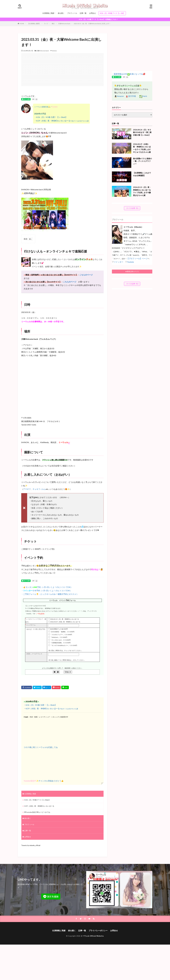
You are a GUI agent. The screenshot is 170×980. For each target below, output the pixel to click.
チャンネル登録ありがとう (50, 781)
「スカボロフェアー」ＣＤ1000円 (61, 635)
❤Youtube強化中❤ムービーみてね (37, 812)
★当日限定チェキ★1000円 (59, 629)
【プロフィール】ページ (137, 258)
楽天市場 (131, 96)
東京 (53, 24)
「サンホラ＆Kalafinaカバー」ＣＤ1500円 (64, 645)
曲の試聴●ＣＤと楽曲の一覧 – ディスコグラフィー (142, 161)
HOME (22, 24)
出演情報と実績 (48, 13)
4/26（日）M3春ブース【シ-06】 (112, 13)
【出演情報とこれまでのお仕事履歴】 (142, 174)
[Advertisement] (62, 70)
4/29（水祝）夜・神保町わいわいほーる (62, 121)
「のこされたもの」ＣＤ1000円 (60, 640)
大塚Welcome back (64, 24)
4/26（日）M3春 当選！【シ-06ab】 (52, 117)
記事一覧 (83, 13)
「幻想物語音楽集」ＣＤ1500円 (60, 643)
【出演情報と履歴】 (34, 24)
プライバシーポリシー (98, 930)
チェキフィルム (39, 489)
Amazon (119, 96)
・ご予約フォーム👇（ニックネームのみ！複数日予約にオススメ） (50, 594)
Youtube (130, 262)
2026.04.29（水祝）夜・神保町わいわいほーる (65, 622)
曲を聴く (61, 13)
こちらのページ (86, 275)
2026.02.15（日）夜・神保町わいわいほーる (65, 619)
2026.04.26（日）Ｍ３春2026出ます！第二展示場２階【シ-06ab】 (142, 132)
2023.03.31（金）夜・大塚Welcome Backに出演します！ (92, 24)
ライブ (46, 24)
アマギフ (27, 489)
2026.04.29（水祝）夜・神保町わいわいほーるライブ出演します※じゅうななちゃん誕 (142, 148)
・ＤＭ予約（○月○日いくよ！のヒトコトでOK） (46, 590)
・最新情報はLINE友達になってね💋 (129, 74)
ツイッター (119, 262)
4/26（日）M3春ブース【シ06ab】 (37, 800)
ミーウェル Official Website (92, 936)
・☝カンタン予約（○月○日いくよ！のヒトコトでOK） (47, 587)
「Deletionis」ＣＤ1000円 (59, 637)
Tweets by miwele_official (31, 845)
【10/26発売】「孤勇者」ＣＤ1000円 (62, 632)
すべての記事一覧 (132, 208)
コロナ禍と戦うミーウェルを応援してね (41, 747)
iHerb (143, 96)
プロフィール (72, 13)
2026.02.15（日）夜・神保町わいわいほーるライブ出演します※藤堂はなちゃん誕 (142, 191)
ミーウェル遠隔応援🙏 (42, 107)
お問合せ (92, 13)
